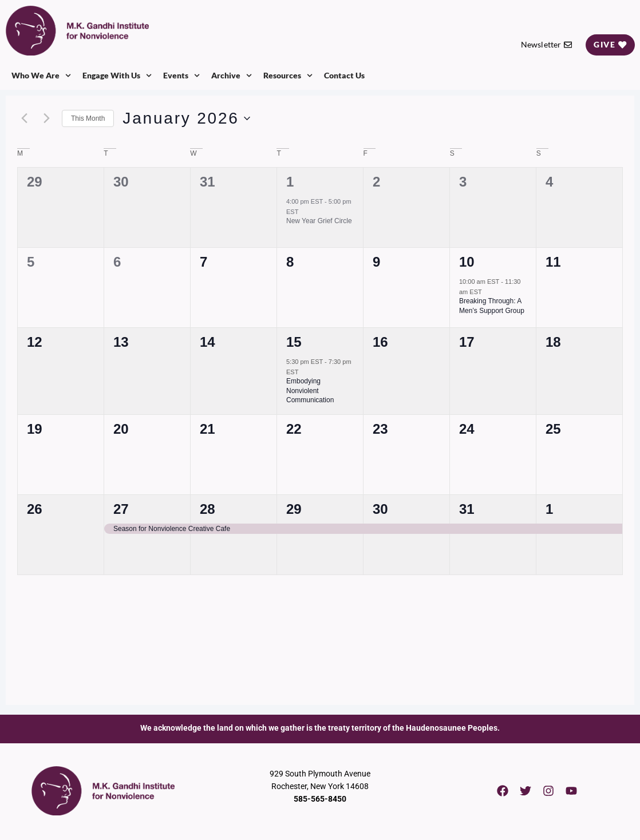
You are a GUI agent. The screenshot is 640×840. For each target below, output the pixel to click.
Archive (232, 76)
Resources (288, 76)
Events (181, 76)
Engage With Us (117, 76)
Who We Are (41, 76)
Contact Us (344, 75)
